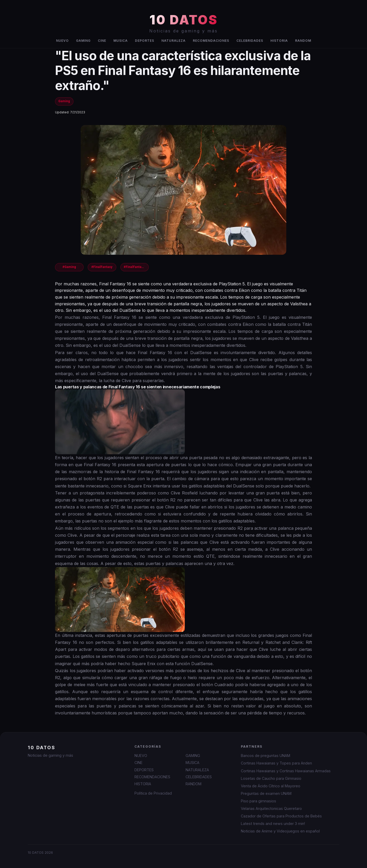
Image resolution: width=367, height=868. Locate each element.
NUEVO (62, 41)
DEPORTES (145, 41)
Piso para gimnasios (259, 801)
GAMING (83, 41)
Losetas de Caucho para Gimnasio (271, 778)
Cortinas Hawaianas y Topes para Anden (276, 763)
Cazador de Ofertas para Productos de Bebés (281, 816)
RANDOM (303, 41)
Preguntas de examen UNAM (266, 793)
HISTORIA (279, 41)
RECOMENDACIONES (211, 41)
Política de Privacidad (153, 793)
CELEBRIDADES (250, 41)
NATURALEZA (174, 41)
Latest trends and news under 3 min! (273, 824)
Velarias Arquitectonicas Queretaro (271, 808)
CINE (102, 41)
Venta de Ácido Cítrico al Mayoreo (271, 786)
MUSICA (121, 41)
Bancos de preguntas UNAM (266, 756)
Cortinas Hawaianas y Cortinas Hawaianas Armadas (286, 771)
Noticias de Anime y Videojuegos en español (280, 831)
